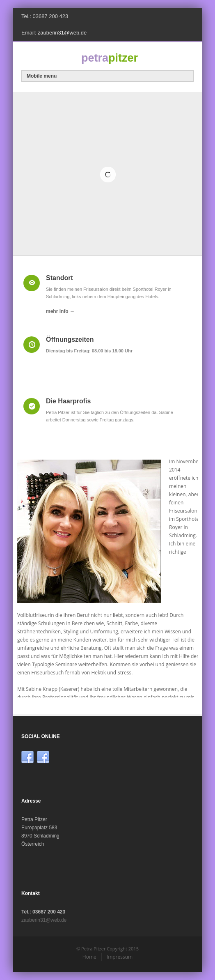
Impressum (120, 957)
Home (89, 957)
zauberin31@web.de (62, 33)
